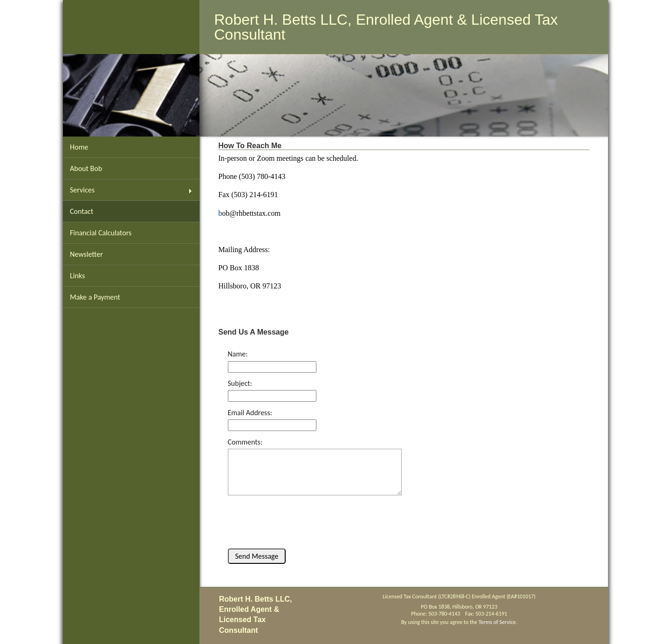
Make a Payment (95, 297)
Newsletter (86, 254)
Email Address (249, 413)
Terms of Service (497, 622)
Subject (239, 383)
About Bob (86, 168)
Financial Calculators (101, 233)
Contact (82, 211)
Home (79, 147)
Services (82, 190)
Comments (244, 442)
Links (77, 276)
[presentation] (292, 517)
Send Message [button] (257, 556)
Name (237, 354)
